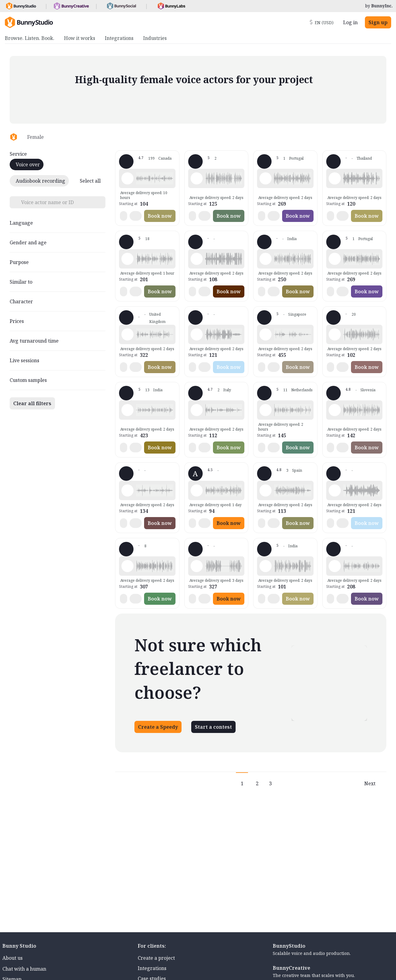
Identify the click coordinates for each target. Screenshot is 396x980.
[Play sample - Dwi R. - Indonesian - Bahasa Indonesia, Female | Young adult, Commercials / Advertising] (197, 334)
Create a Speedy (158, 727)
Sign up (378, 22)
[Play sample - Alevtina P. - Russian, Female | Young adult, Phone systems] (335, 259)
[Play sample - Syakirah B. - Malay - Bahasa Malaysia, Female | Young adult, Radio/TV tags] (197, 178)
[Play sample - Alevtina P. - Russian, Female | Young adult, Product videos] (266, 178)
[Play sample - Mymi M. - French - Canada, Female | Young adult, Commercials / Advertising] (127, 178)
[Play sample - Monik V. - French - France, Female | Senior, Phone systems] (127, 566)
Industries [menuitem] (155, 38)
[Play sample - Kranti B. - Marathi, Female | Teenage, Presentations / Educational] (266, 259)
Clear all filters (32, 403)
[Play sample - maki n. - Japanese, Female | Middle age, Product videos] (335, 566)
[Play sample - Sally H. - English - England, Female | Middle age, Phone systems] (127, 334)
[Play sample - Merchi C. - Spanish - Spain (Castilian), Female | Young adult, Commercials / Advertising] (266, 490)
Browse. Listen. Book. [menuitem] (30, 38)
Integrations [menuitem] (119, 38)
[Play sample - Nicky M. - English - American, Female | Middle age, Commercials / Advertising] (127, 259)
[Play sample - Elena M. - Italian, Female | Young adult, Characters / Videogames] (197, 410)
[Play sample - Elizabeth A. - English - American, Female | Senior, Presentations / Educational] (127, 490)
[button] (154, 178)
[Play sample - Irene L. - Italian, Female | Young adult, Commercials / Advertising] (335, 410)
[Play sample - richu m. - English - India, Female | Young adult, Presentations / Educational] (266, 566)
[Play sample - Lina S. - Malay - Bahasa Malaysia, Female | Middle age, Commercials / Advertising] (266, 334)
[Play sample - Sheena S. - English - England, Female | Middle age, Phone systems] (335, 334)
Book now (160, 216)
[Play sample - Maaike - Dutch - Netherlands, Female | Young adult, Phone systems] (266, 410)
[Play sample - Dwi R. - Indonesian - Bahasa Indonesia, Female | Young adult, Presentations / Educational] (335, 490)
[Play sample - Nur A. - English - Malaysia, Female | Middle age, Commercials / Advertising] (197, 566)
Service (18, 154)
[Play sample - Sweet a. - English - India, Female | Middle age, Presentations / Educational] (127, 410)
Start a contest (213, 727)
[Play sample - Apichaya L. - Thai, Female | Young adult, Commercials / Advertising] (335, 178)
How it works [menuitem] (80, 38)
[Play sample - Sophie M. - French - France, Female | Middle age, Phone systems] (197, 259)
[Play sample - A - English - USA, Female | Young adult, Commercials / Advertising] (197, 490)
